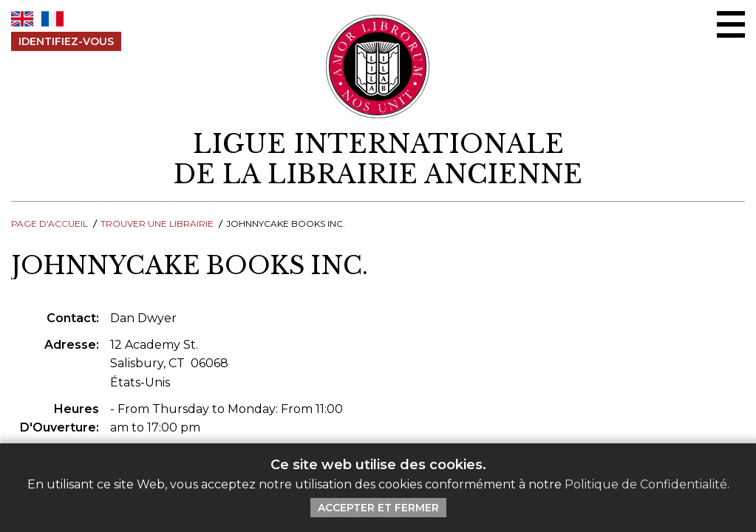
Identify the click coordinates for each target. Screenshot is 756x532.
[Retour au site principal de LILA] (378, 66)
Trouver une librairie (157, 224)
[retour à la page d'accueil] (378, 160)
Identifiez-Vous (66, 41)
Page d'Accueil (50, 224)
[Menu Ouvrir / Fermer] (731, 24)
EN (22, 19)
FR (52, 19)
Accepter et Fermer (378, 508)
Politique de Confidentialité (646, 484)
